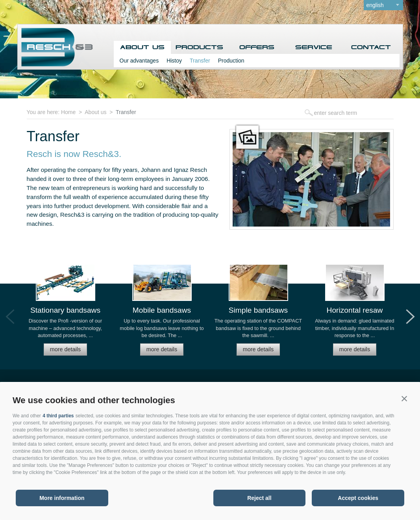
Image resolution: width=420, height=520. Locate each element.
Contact (371, 47)
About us (142, 47)
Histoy (174, 61)
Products (199, 47)
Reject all (259, 498)
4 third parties (58, 416)
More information (62, 498)
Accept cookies (358, 498)
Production (231, 61)
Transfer (200, 61)
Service (314, 47)
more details (65, 349)
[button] (404, 398)
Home (68, 112)
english (375, 5)
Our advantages (139, 61)
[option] (66, 313)
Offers (257, 47)
